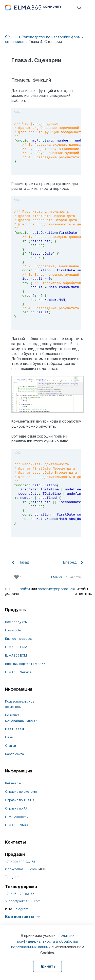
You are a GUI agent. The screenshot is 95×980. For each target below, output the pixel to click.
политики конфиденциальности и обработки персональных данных (45, 941)
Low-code (13, 630)
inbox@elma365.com (21, 869)
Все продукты (16, 622)
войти (25, 589)
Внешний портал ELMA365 (25, 664)
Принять (48, 966)
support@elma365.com (23, 901)
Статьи (11, 746)
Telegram (12, 877)
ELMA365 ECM (16, 655)
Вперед (73, 562)
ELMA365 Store (17, 825)
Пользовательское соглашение (20, 704)
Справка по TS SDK (20, 800)
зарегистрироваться (56, 589)
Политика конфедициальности (21, 718)
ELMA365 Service (18, 672)
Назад (21, 562)
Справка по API (17, 808)
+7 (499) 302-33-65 (20, 862)
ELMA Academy (17, 817)
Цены (9, 737)
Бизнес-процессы (19, 639)
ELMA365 (56, 577)
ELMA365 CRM (16, 647)
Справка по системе (21, 792)
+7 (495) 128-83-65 (20, 894)
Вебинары (13, 783)
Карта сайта (14, 754)
